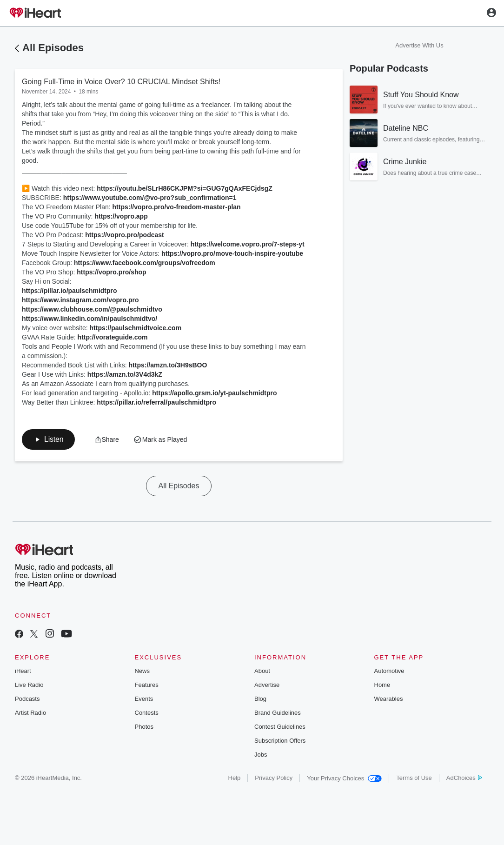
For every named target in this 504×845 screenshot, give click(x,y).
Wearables (389, 699)
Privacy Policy (274, 778)
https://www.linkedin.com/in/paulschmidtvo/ (90, 319)
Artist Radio (30, 713)
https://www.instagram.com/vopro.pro (80, 300)
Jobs (261, 755)
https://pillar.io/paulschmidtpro (70, 291)
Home (382, 685)
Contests (147, 713)
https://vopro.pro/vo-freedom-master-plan (177, 207)
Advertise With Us (419, 45)
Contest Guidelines (280, 727)
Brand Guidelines (278, 713)
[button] (48, 439)
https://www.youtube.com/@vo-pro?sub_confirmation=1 (150, 198)
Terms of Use (414, 778)
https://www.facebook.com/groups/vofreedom (145, 263)
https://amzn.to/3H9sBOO (168, 365)
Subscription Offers (280, 741)
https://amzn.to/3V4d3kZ (125, 374)
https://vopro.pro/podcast (125, 235)
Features (147, 685)
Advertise (267, 685)
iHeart (23, 671)
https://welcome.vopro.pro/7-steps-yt (248, 244)
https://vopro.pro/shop (111, 272)
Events (144, 699)
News (143, 671)
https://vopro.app (121, 216)
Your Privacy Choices (344, 778)
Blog (260, 699)
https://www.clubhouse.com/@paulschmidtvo (92, 309)
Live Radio (29, 685)
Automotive (389, 671)
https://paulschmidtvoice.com (136, 328)
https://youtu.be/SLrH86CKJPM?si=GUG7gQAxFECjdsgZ (185, 188)
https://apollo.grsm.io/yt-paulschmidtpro (214, 393)
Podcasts (27, 699)
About (262, 671)
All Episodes (53, 48)
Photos (144, 727)
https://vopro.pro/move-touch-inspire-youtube (232, 253)
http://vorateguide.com (113, 337)
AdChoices (464, 778)
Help (235, 778)
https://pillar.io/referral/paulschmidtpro (156, 402)
